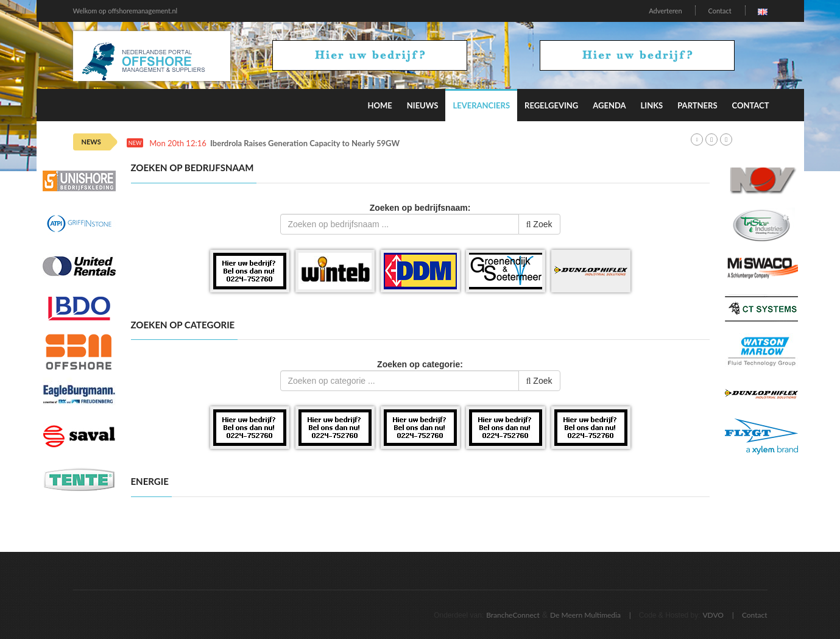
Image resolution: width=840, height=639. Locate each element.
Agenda (609, 105)
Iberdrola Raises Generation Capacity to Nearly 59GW (305, 143)
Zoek (539, 224)
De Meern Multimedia (585, 615)
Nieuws (423, 105)
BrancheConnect (513, 615)
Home (379, 105)
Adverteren (665, 11)
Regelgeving (551, 105)
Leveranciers (481, 105)
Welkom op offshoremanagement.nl (125, 11)
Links (652, 105)
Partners (697, 105)
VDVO (713, 615)
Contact (719, 11)
